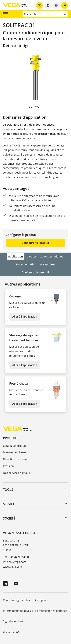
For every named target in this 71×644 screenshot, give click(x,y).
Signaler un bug (13, 621)
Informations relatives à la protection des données (35, 611)
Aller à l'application (25, 317)
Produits (11, 438)
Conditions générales (16, 600)
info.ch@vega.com (15, 562)
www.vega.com (12, 567)
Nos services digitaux (16, 473)
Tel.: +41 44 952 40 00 (17, 557)
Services (10, 504)
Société (9, 518)
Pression (8, 466)
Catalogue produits (15, 446)
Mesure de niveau (14, 452)
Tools (8, 490)
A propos (41, 600)
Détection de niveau (16, 459)
